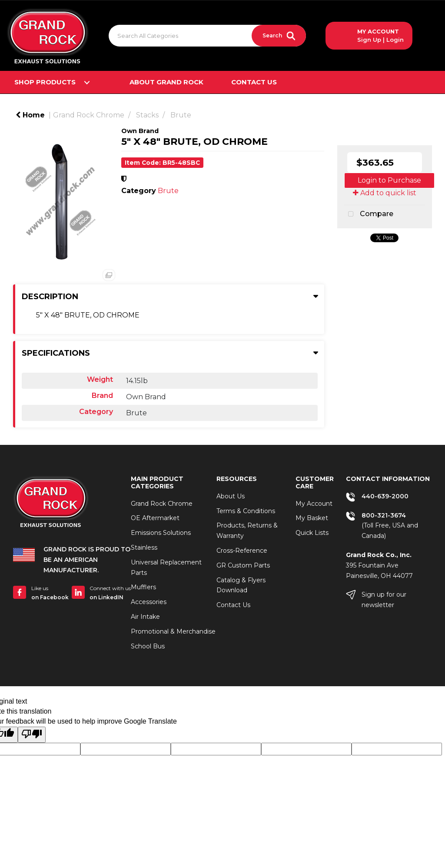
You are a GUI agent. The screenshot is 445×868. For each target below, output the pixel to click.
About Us (231, 496)
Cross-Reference (242, 551)
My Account (314, 504)
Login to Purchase (389, 180)
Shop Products (45, 82)
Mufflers (143, 587)
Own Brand (140, 131)
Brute (181, 115)
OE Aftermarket (155, 518)
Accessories (149, 602)
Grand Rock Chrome (89, 115)
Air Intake (145, 617)
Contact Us (254, 82)
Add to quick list (385, 193)
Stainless (144, 548)
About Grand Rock (166, 82)
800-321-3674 (384, 515)
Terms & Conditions (246, 511)
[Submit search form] (279, 36)
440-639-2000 (385, 496)
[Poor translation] (32, 735)
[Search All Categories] (207, 36)
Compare (369, 214)
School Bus (148, 646)
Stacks (147, 115)
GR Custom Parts (243, 565)
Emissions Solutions (161, 533)
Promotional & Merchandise (173, 631)
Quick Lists (312, 533)
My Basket (312, 518)
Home (30, 115)
